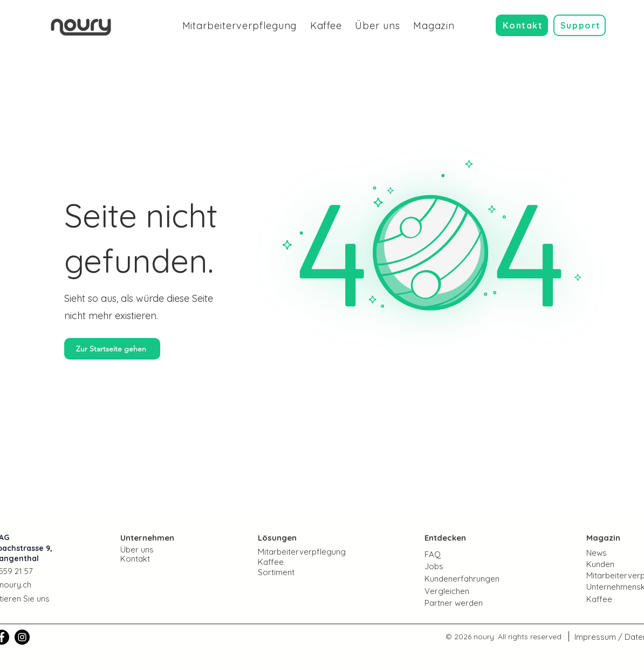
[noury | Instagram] (22, 637)
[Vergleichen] (464, 591)
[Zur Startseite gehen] (112, 349)
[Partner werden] (464, 603)
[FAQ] (464, 554)
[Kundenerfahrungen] (474, 578)
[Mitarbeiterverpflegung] (310, 552)
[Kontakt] (522, 25)
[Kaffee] (296, 562)
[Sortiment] (296, 572)
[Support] (580, 25)
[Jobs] (464, 566)
